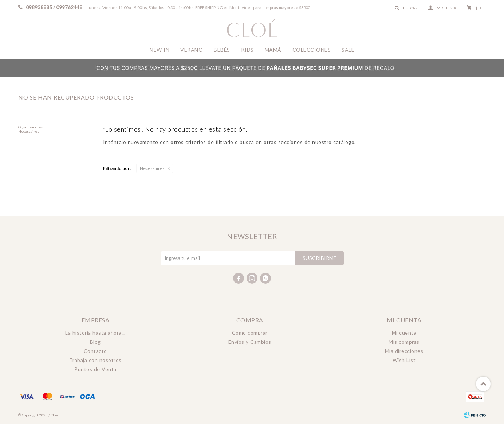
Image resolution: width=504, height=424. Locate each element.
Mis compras (404, 342)
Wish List (404, 360)
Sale (348, 50)
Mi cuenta (404, 333)
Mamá (273, 50)
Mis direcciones (404, 351)
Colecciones (312, 50)
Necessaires (152, 168)
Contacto (95, 351)
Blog (95, 342)
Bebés (222, 50)
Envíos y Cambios (250, 342)
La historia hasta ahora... (95, 333)
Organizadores (30, 127)
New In (160, 50)
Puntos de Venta (95, 369)
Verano (192, 50)
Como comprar (250, 333)
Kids (247, 50)
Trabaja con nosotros (95, 360)
